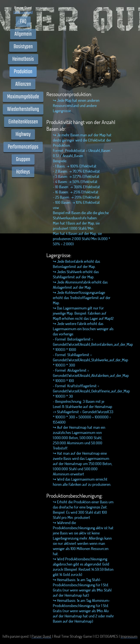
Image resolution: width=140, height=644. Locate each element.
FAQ (23, 22)
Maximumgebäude (23, 97)
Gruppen (23, 159)
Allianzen (23, 84)
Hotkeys (23, 172)
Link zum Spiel (23, 12)
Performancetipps (23, 147)
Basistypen (23, 47)
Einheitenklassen (23, 122)
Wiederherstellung (23, 109)
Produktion (23, 72)
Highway (23, 134)
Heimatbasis (23, 59)
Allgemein (23, 34)
